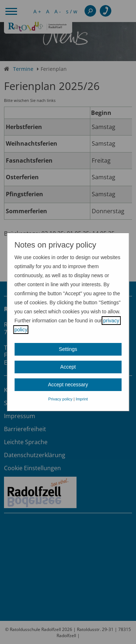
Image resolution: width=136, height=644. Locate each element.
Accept (68, 367)
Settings (68, 349)
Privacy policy (60, 399)
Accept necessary (68, 385)
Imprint (82, 399)
